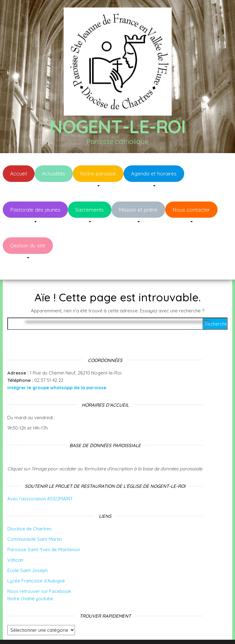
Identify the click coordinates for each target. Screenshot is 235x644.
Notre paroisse (98, 173)
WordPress (123, 631)
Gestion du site (28, 245)
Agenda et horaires (154, 173)
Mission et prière (138, 210)
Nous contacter (191, 210)
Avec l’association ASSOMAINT (40, 480)
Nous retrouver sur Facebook (39, 573)
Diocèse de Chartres (30, 510)
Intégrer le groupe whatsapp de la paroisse (57, 369)
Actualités (54, 173)
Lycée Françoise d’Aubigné (36, 562)
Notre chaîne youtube (30, 580)
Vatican (15, 542)
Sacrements (90, 210)
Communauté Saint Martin (35, 521)
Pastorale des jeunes (35, 210)
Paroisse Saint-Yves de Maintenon (44, 531)
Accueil (19, 173)
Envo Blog (168, 631)
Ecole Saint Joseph (28, 552)
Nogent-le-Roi (117, 126)
